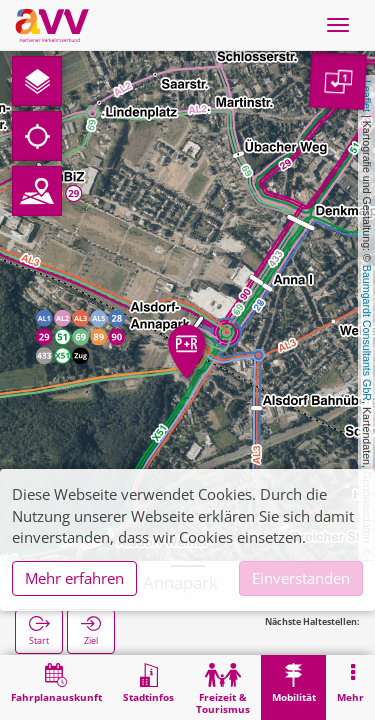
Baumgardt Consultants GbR (367, 333)
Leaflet (367, 96)
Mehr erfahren (74, 578)
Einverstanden (301, 578)
